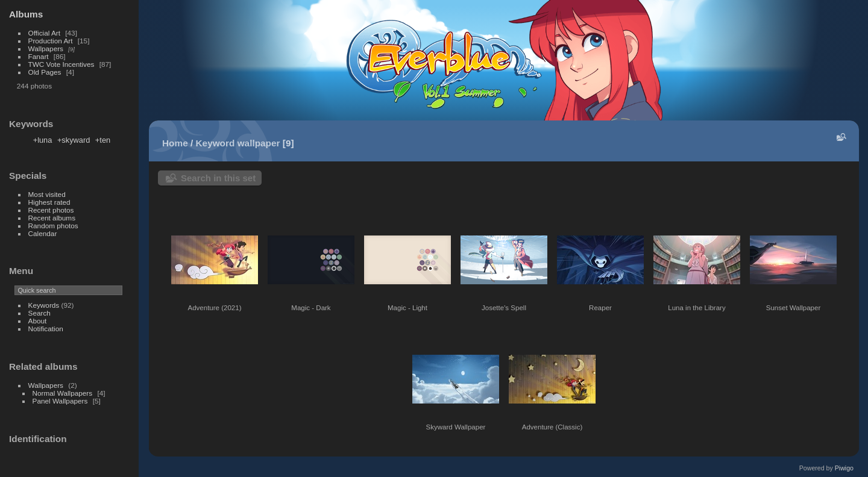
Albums (26, 14)
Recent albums (52, 218)
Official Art (44, 33)
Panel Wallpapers (60, 401)
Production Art (51, 41)
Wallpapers (46, 48)
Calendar (43, 233)
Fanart (39, 56)
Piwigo (844, 468)
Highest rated (49, 202)
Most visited (47, 194)
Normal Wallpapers (63, 393)
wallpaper (259, 143)
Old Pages (45, 72)
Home (175, 143)
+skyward (74, 140)
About (38, 321)
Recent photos (51, 210)
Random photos (53, 226)
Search (39, 313)
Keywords (44, 305)
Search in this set (218, 178)
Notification (46, 329)
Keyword (215, 143)
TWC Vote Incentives (61, 64)
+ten (103, 140)
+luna (43, 140)
